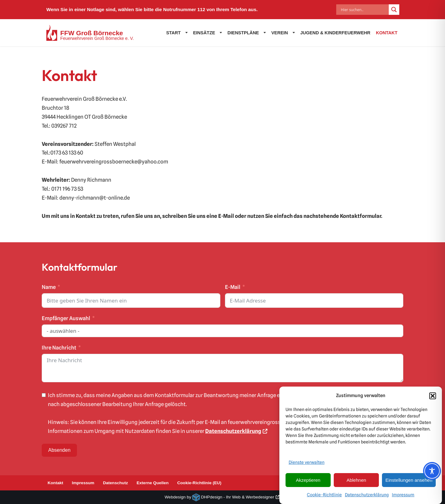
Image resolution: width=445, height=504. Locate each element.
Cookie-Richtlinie (324, 498)
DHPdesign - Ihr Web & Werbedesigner (237, 497)
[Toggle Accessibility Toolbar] (432, 471)
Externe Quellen (153, 483)
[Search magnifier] (394, 10)
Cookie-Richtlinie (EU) (199, 483)
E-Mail (233, 287)
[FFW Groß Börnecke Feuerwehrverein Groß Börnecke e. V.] (90, 33)
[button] (433, 398)
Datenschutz (115, 483)
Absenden (59, 450)
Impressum (403, 498)
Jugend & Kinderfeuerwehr (335, 33)
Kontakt (387, 33)
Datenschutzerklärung (367, 498)
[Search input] (364, 10)
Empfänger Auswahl (66, 318)
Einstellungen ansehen (409, 483)
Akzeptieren (308, 483)
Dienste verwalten (307, 465)
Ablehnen (356, 483)
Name (49, 287)
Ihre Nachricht (59, 348)
